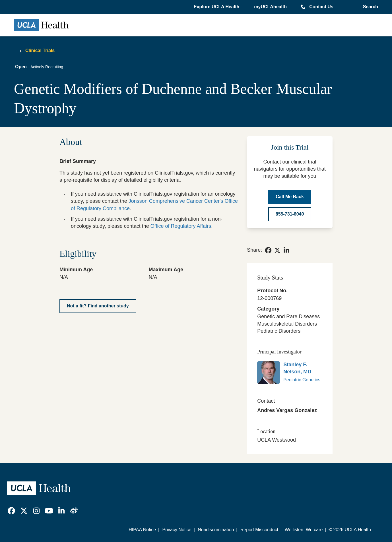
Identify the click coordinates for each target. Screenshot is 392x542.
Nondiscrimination (216, 530)
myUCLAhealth (270, 7)
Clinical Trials (40, 50)
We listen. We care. (304, 530)
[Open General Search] (369, 7)
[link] (268, 250)
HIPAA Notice (142, 530)
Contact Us (321, 7)
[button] (217, 7)
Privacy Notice (177, 530)
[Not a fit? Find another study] (98, 306)
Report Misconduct (259, 530)
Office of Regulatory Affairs (181, 226)
